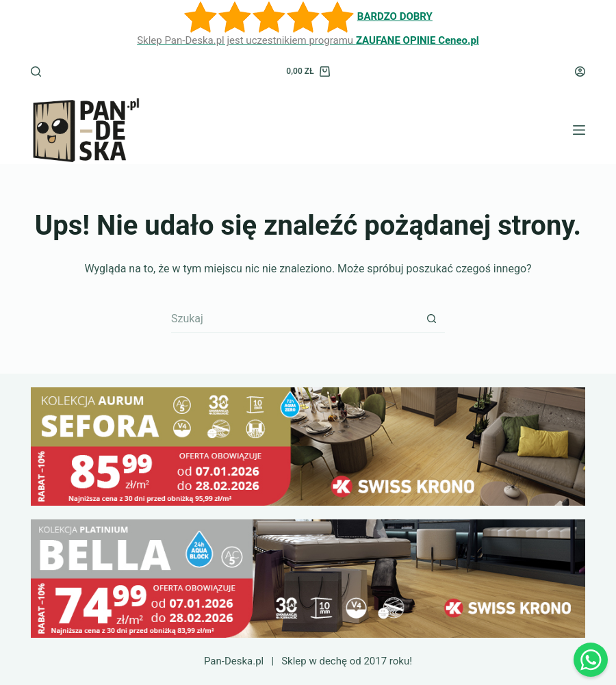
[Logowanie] (580, 72)
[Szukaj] (36, 72)
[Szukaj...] (294, 319)
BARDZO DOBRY (395, 16)
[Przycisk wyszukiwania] (431, 319)
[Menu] (579, 130)
